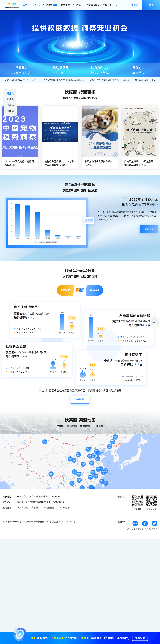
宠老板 (35, 508)
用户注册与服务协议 (39, 496)
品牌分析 (108, 5)
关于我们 (21, 496)
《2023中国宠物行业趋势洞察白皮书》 (19, 163)
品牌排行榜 (92, 5)
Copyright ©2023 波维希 (34, 522)
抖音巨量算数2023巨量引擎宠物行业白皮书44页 (139, 163)
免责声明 (56, 496)
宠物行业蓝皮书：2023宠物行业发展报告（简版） (59, 163)
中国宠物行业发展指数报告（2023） (98, 163)
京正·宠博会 (66, 508)
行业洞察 (48, 5)
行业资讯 (78, 5)
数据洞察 (65, 5)
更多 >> (155, 80)
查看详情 (149, 229)
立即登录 (140, 638)
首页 (25, 5)
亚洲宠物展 (22, 508)
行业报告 (35, 5)
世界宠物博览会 (49, 508)
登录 (151, 5)
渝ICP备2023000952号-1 (13, 522)
